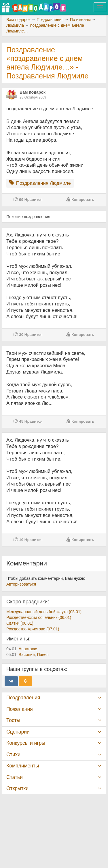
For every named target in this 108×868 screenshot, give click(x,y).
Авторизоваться (21, 584)
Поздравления (23, 698)
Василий (27, 655)
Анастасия (29, 649)
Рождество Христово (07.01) (33, 629)
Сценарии (18, 732)
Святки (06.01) (20, 623)
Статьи (15, 777)
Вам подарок (33, 92)
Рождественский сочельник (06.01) (39, 617)
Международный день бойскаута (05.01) (44, 612)
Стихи (13, 755)
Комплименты (23, 766)
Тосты (13, 720)
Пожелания (20, 709)
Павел (43, 655)
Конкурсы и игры (26, 743)
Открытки (17, 788)
